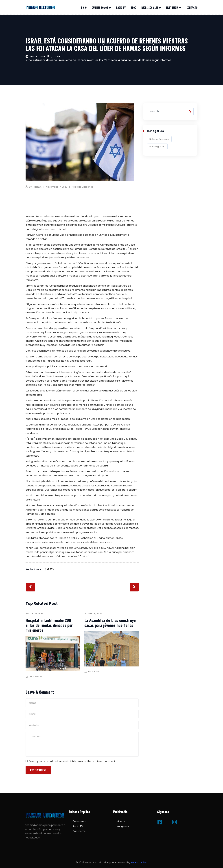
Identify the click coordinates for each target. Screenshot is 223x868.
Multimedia (172, 8)
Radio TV (121, 8)
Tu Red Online (139, 863)
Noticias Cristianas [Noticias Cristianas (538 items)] (159, 139)
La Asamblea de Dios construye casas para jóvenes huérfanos (110, 623)
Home (33, 56)
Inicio (84, 8)
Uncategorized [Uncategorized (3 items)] (157, 146)
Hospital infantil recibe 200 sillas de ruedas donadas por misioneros (49, 625)
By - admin (35, 187)
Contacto (192, 8)
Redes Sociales (150, 8)
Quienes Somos (100, 8)
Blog (133, 8)
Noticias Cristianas (82, 187)
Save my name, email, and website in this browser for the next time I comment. (72, 762)
